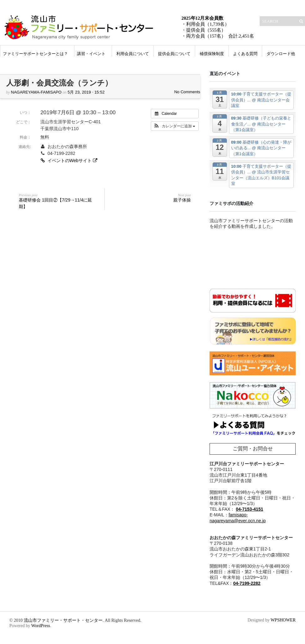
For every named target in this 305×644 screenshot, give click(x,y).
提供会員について (174, 54)
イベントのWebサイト (69, 161)
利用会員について (133, 54)
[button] (175, 126)
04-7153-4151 (249, 509)
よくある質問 (245, 54)
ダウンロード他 (281, 54)
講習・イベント (91, 54)
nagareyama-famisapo (36, 92)
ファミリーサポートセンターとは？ (35, 54)
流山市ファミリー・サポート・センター (63, 620)
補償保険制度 (212, 54)
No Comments (187, 92)
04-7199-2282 (247, 583)
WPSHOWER (283, 620)
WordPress (41, 626)
